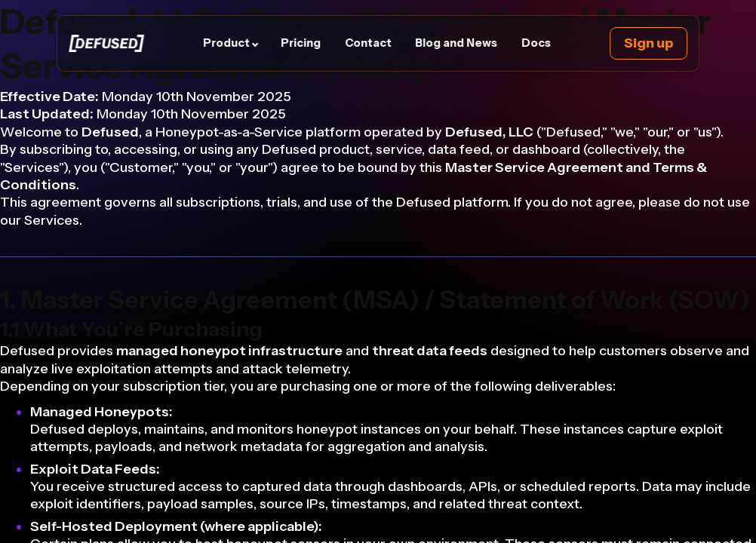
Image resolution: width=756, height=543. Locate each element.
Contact (368, 43)
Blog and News (457, 43)
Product (226, 43)
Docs (536, 43)
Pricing (301, 43)
